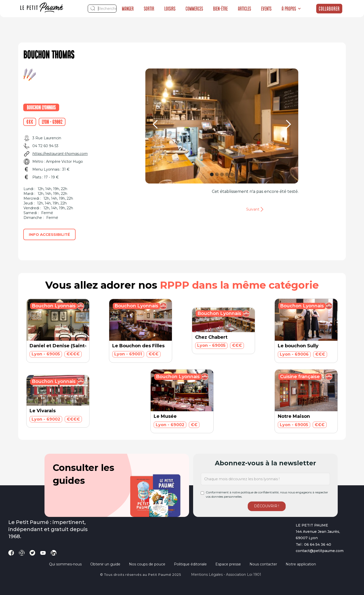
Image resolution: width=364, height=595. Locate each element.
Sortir (149, 9)
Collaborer (329, 9)
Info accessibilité (49, 234)
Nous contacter (263, 564)
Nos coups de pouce (147, 564)
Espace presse (228, 564)
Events (266, 9)
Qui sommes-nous (65, 564)
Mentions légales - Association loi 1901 (226, 575)
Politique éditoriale (190, 564)
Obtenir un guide (105, 564)
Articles (244, 9)
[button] (291, 9)
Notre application (301, 564)
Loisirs (170, 9)
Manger (128, 9)
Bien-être (220, 9)
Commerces (194, 9)
